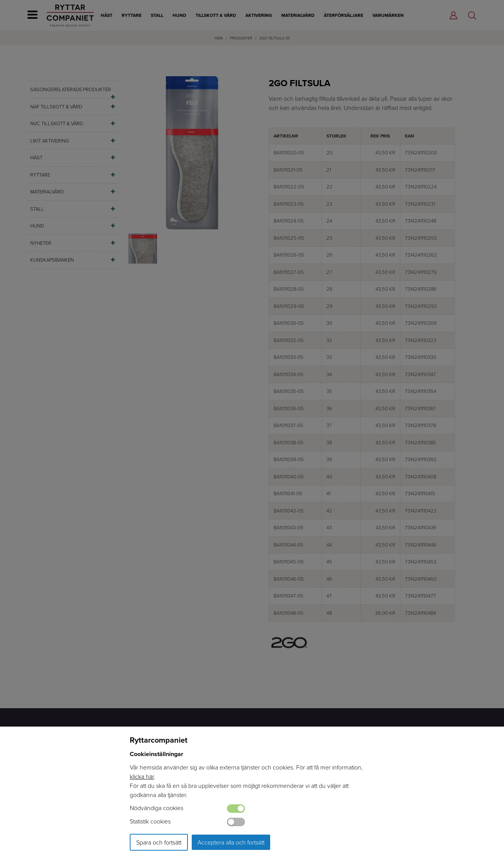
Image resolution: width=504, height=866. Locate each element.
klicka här (142, 776)
